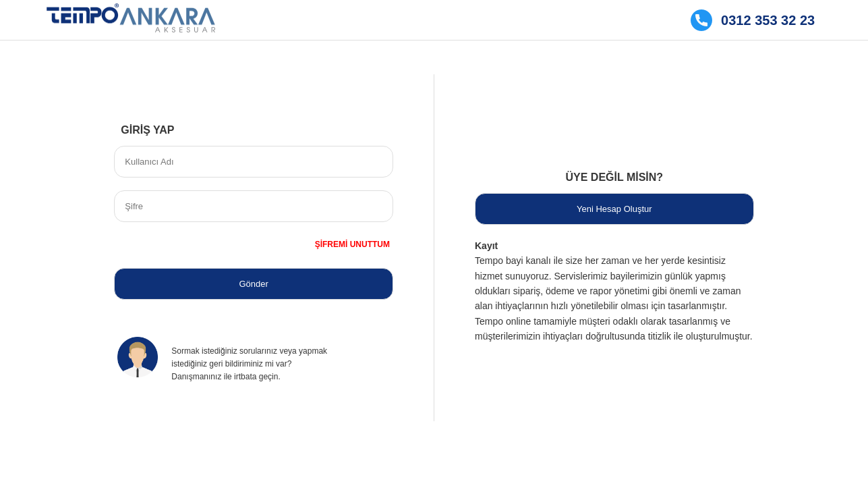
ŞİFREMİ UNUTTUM (352, 244)
